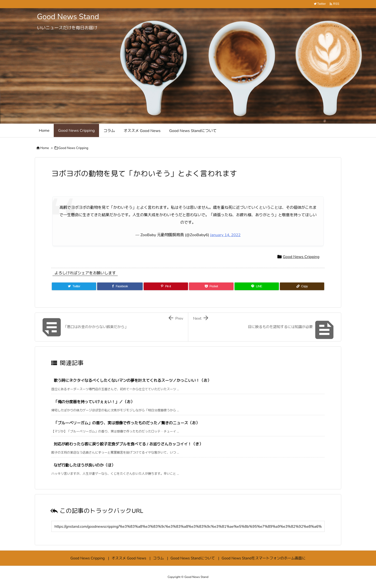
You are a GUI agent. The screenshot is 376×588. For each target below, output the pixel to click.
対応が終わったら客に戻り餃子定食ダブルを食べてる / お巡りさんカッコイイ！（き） (128, 444)
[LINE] (257, 286)
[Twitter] (74, 286)
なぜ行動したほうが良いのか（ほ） (84, 465)
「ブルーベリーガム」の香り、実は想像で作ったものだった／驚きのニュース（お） (127, 423)
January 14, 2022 (225, 235)
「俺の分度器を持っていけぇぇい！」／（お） (94, 402)
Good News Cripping (73, 148)
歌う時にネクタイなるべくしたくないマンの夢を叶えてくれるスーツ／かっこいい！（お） (132, 381)
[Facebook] (120, 286)
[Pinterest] (166, 286)
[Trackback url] (188, 526)
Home (45, 148)
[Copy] (302, 286)
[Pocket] (211, 286)
